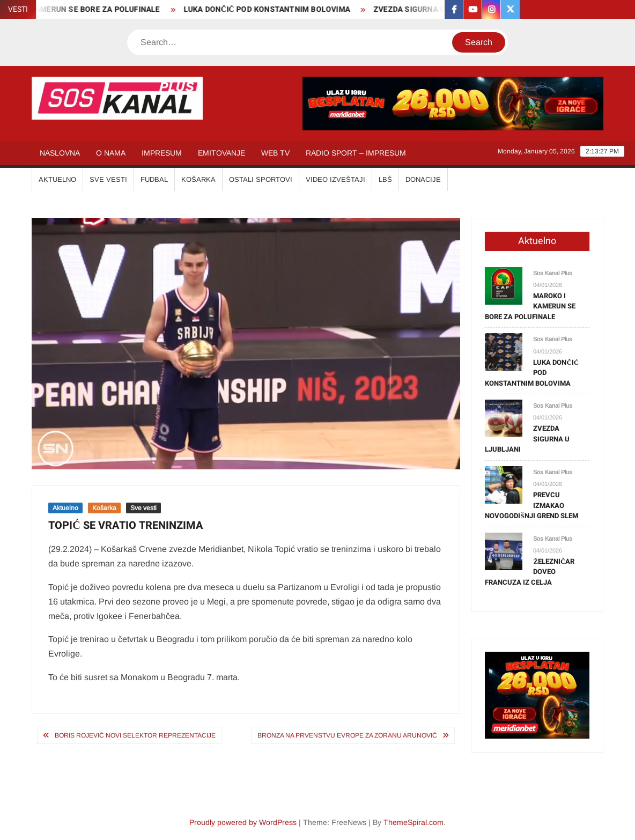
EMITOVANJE (221, 153)
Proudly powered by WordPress (243, 822)
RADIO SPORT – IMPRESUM (356, 153)
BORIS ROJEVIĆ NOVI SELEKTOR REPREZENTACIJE (135, 735)
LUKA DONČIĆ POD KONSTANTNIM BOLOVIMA (271, 9)
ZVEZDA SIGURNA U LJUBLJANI (435, 9)
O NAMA (111, 153)
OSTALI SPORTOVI (261, 179)
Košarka (104, 508)
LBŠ (385, 179)
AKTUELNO (57, 179)
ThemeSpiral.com (414, 822)
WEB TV (275, 153)
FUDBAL (154, 179)
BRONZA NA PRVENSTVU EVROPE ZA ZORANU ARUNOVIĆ (347, 735)
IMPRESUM (162, 153)
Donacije (423, 179)
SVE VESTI (108, 179)
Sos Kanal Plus (553, 273)
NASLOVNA (60, 153)
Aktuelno (65, 508)
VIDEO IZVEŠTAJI (335, 179)
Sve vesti (143, 508)
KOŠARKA (198, 179)
